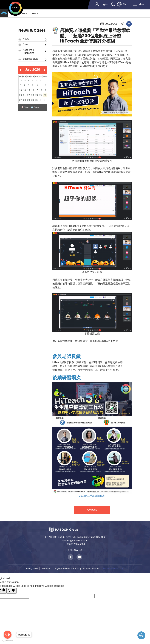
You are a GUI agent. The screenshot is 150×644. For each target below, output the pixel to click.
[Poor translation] (11, 591)
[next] (45, 70)
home (4, 13)
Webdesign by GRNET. (114, 569)
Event (26, 44)
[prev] (21, 70)
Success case (31, 59)
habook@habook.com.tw (75, 541)
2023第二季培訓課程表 (92, 496)
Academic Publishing (29, 51)
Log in (104, 4)
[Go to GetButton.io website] (8, 641)
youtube (79, 557)
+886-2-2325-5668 (75, 544)
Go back (92, 510)
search (113, 4)
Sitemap (46, 569)
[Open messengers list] (8, 635)
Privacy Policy (32, 569)
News (35, 13)
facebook (129, 24)
